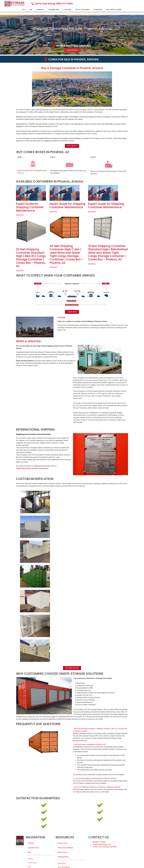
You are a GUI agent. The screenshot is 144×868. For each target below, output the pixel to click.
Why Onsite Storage (114, 10)
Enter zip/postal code (25, 170)
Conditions (98, 10)
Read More (20, 215)
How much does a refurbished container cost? (90, 744)
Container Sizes (53, 10)
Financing (40, 10)
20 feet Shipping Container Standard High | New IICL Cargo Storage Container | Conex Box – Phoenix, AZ (31, 258)
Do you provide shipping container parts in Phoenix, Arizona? (95, 778)
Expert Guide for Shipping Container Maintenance (30, 207)
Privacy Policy (63, 843)
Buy (24, 10)
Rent (31, 10)
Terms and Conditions (65, 848)
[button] (100, 730)
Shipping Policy (63, 857)
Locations (67, 10)
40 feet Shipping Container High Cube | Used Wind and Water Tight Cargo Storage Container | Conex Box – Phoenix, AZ (66, 254)
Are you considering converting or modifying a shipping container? (97, 787)
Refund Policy (62, 852)
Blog (29, 852)
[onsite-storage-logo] (14, 4)
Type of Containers (82, 10)
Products (31, 843)
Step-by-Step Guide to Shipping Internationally (32, 468)
